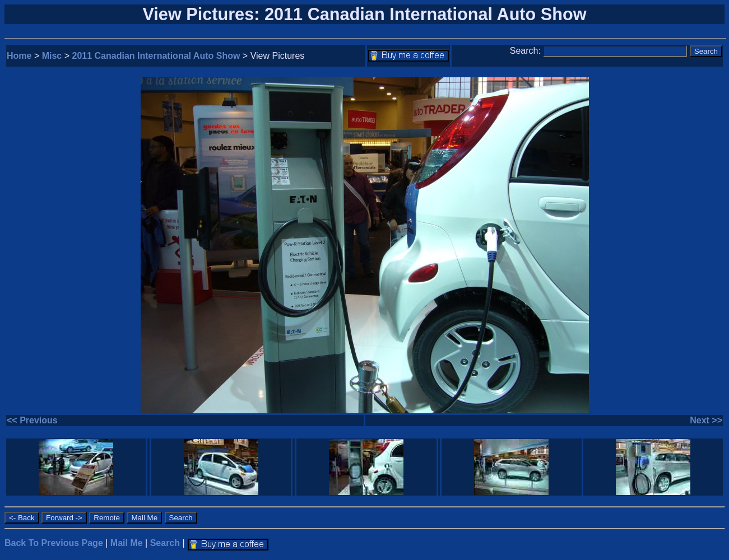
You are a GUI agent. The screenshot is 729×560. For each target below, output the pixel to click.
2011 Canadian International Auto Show (156, 56)
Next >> (706, 420)
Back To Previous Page (54, 543)
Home (19, 56)
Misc (52, 56)
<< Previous (32, 420)
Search (165, 543)
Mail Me (127, 543)
